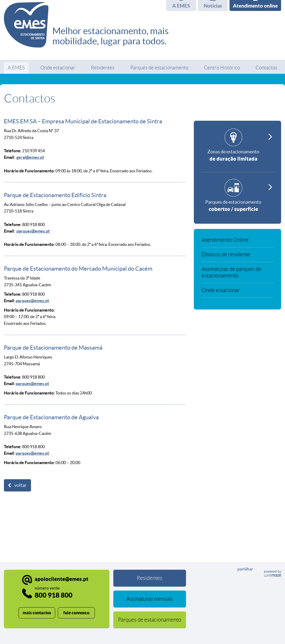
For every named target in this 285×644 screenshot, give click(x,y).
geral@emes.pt (30, 157)
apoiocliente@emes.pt (61, 579)
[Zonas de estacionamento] (237, 150)
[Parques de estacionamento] (237, 197)
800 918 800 (54, 592)
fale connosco (76, 613)
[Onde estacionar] (237, 292)
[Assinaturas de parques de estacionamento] (237, 275)
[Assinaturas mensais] (150, 599)
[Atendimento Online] (237, 242)
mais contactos (37, 613)
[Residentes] (150, 578)
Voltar (20, 485)
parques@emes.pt (33, 231)
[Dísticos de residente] (237, 257)
